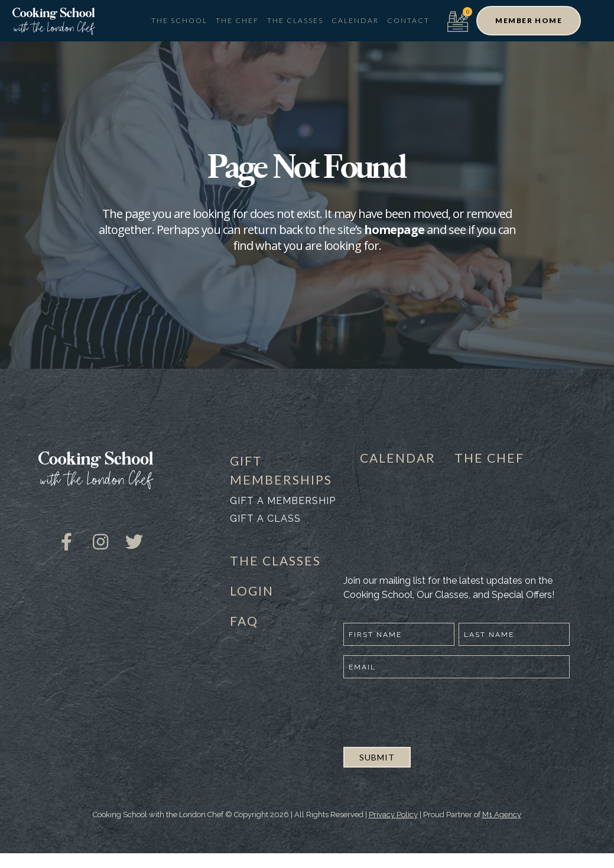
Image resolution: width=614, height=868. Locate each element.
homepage (394, 230)
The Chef (237, 20)
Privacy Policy (393, 815)
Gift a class (265, 518)
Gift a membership (283, 501)
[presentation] (433, 711)
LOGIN (252, 591)
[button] (529, 21)
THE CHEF (489, 458)
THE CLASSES (275, 560)
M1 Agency (502, 815)
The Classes (295, 20)
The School (179, 20)
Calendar (355, 20)
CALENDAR (398, 458)
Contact (408, 20)
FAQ (244, 621)
